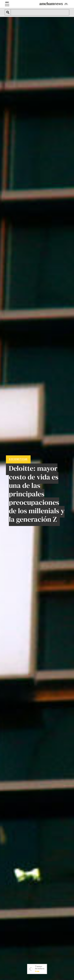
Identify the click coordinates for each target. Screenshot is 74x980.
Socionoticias (18, 459)
